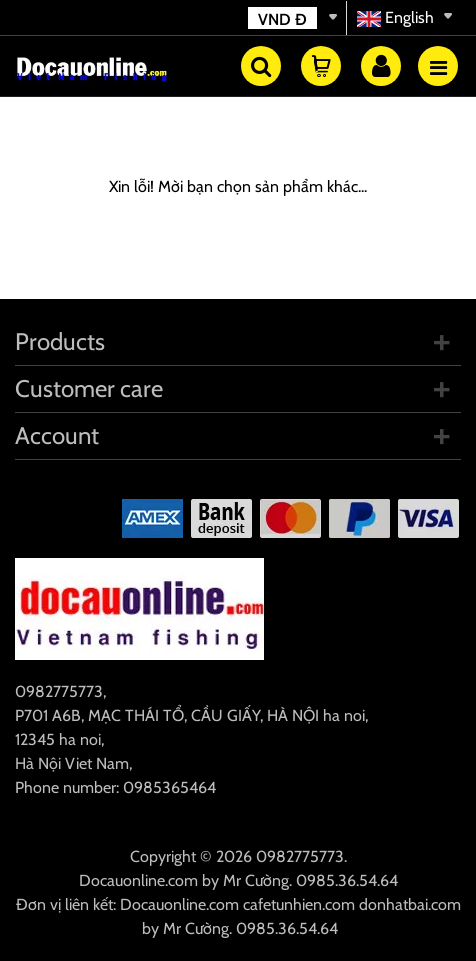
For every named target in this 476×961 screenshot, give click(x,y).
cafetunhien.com (299, 904)
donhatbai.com (410, 904)
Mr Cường (256, 880)
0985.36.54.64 (347, 880)
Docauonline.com (138, 880)
